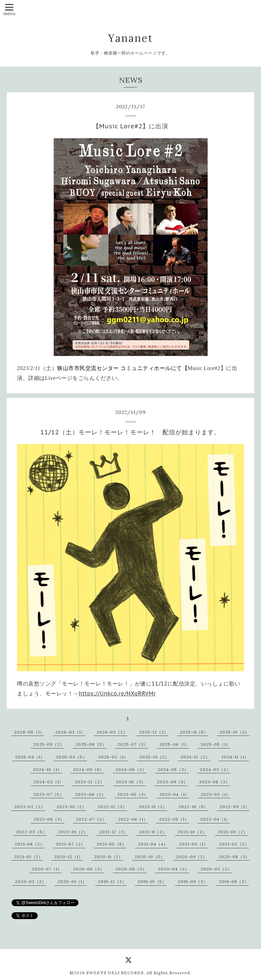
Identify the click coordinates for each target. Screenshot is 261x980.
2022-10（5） (193, 807)
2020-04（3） (174, 869)
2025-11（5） (194, 732)
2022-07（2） (91, 819)
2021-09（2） (233, 832)
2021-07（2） (71, 844)
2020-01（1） (72, 881)
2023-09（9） (172, 782)
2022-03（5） (31, 832)
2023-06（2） (91, 794)
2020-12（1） (68, 857)
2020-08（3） (234, 857)
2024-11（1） (235, 757)
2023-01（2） (71, 807)
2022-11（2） (153, 807)
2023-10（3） (131, 782)
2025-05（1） (215, 744)
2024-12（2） (195, 757)
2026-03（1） (70, 732)
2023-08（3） (215, 782)
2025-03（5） (72, 757)
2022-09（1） (234, 807)
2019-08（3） (234, 881)
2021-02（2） (234, 844)
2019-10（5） (152, 881)
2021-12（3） (114, 832)
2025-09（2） (49, 744)
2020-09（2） (192, 857)
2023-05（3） (133, 794)
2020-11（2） (109, 857)
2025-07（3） (133, 744)
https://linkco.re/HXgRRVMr (117, 693)
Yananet (131, 38)
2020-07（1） (47, 869)
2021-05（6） (111, 844)
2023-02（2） (30, 807)
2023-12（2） (90, 782)
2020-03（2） (216, 869)
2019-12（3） (112, 881)
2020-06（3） (89, 869)
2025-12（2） (154, 732)
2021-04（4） (153, 844)
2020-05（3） (131, 869)
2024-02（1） (49, 782)
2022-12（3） (112, 807)
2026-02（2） (112, 732)
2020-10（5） (150, 857)
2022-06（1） (133, 819)
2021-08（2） (30, 844)
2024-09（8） (89, 769)
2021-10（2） (192, 832)
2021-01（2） (28, 857)
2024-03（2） (215, 769)
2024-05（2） (173, 769)
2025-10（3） (234, 732)
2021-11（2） (153, 832)
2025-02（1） (113, 757)
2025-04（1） (30, 757)
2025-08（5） (91, 744)
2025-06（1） (174, 744)
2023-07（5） (49, 794)
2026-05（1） (29, 732)
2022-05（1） (174, 819)
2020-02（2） (31, 881)
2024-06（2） (131, 769)
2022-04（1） (215, 819)
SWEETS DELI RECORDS (115, 973)
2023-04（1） (174, 794)
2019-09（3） (193, 881)
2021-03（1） (194, 844)
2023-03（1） (215, 794)
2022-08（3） (49, 819)
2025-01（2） (154, 757)
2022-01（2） (73, 832)
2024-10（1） (47, 769)
